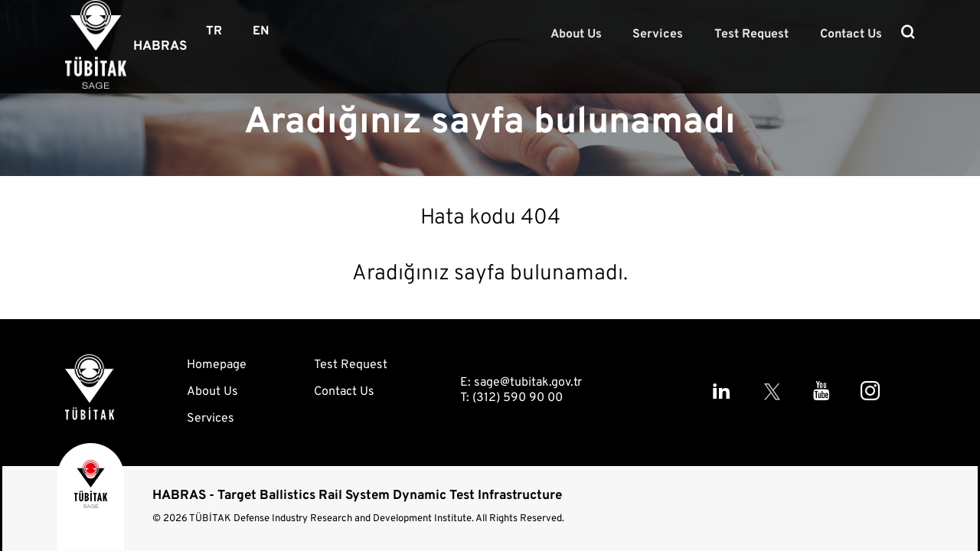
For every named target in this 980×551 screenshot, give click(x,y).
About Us (594, 34)
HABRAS (160, 47)
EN (261, 31)
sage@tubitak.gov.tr (528, 383)
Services (671, 34)
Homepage (217, 365)
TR (214, 31)
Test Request (759, 34)
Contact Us (853, 34)
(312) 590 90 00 (518, 398)
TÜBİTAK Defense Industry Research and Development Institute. (332, 519)
